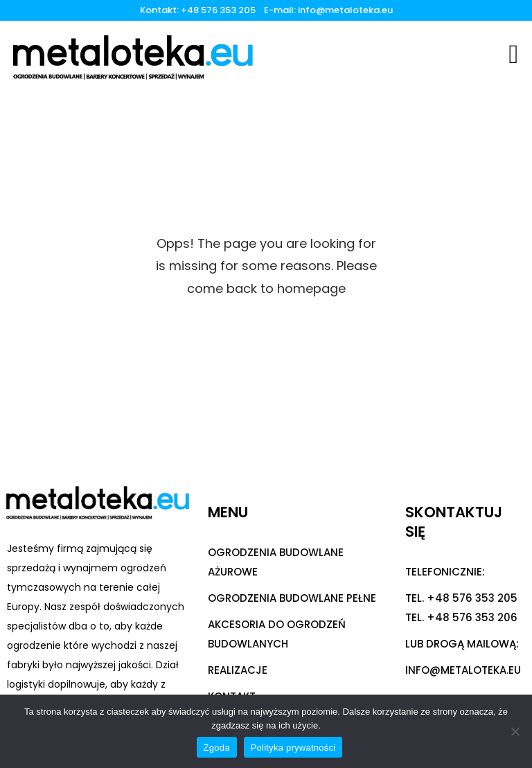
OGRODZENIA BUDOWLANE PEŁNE (292, 598)
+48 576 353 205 (220, 10)
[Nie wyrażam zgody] (515, 731)
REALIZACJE (238, 670)
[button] (514, 54)
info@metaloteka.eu (345, 10)
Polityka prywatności (293, 748)
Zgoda (217, 748)
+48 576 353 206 (472, 617)
